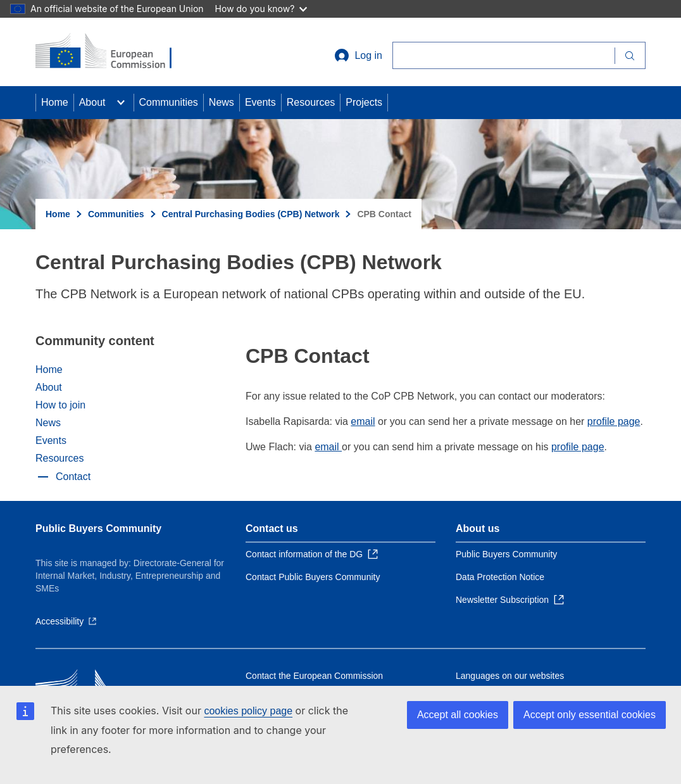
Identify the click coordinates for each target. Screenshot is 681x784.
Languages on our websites (510, 676)
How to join (60, 405)
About (92, 102)
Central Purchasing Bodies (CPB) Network (251, 214)
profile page (614, 421)
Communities (169, 102)
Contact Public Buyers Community (313, 577)
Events (260, 102)
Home (55, 102)
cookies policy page (248, 711)
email (363, 421)
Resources (311, 102)
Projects (364, 102)
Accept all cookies (458, 715)
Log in (358, 56)
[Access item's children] (121, 103)
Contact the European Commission (314, 676)
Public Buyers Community (98, 528)
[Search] (503, 55)
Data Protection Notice (500, 577)
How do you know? (261, 9)
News (222, 102)
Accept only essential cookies (590, 715)
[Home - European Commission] (112, 52)
